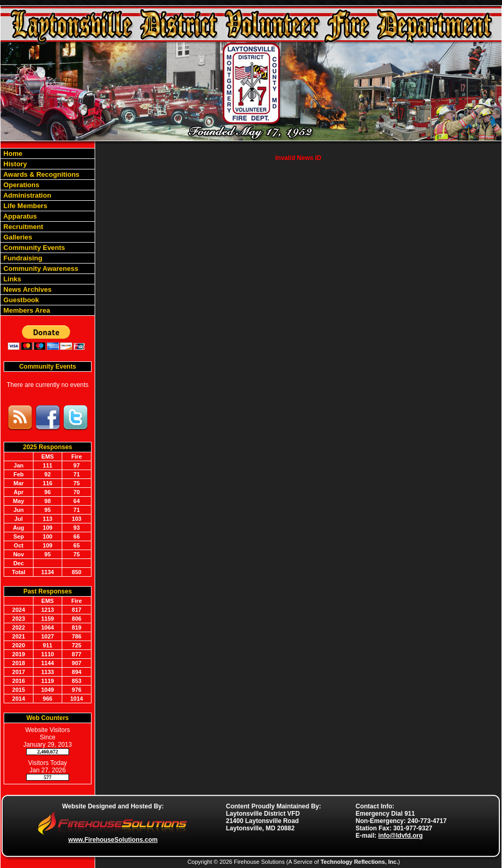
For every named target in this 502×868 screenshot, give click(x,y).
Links (12, 279)
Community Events (33, 248)
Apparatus (19, 216)
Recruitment (22, 227)
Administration (26, 195)
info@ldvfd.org (400, 836)
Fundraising (22, 258)
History (14, 164)
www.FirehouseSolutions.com (113, 840)
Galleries (17, 237)
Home (12, 153)
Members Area (26, 310)
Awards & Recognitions (41, 174)
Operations (20, 185)
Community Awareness (40, 269)
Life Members (24, 206)
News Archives (27, 289)
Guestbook (20, 300)
